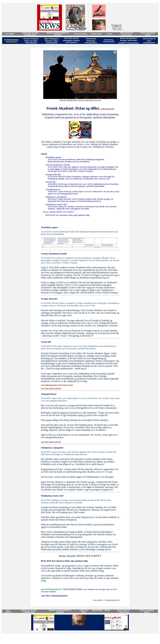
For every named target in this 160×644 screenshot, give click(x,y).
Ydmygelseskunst (53, 189)
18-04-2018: (46, 346)
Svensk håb (50, 182)
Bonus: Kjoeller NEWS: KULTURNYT (59, 212)
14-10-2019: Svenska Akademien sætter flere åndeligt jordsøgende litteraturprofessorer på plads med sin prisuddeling (76, 161)
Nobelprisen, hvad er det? (56, 204)
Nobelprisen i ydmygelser (56, 197)
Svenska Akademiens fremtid (58, 165)
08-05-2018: (46, 561)
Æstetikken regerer (53, 157)
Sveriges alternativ (53, 174)
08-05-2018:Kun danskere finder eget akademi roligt (68, 215)
